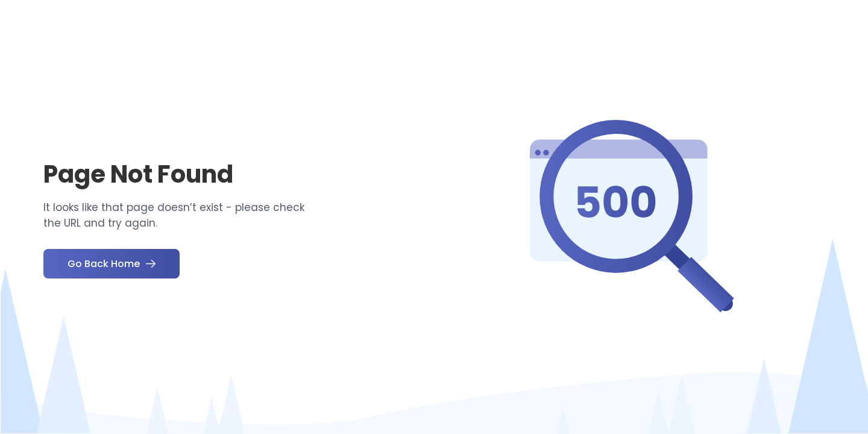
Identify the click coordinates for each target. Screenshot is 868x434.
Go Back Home (112, 264)
